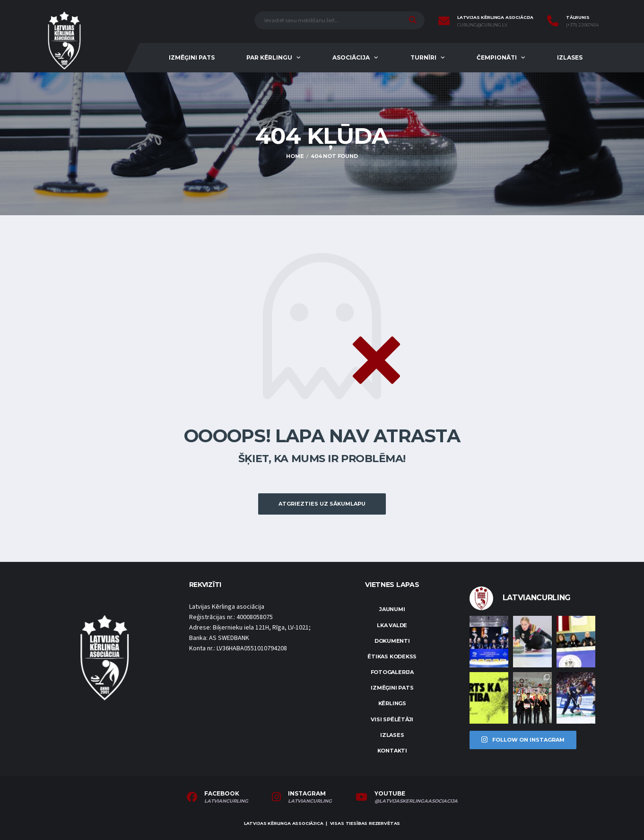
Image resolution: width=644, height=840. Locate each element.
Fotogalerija (392, 672)
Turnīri (423, 57)
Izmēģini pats (192, 57)
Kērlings (392, 703)
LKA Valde (392, 625)
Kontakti (392, 751)
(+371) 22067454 (582, 25)
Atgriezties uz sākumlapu (322, 504)
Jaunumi (392, 609)
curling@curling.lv (482, 25)
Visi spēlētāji (392, 719)
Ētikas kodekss (392, 656)
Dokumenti (392, 641)
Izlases (570, 57)
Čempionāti (497, 57)
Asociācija (351, 57)
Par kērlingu (269, 57)
